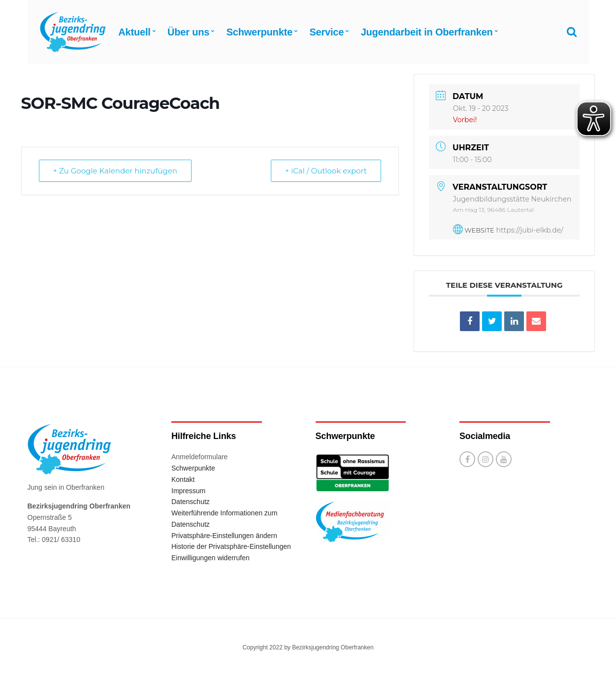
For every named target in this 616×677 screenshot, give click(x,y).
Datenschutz (191, 502)
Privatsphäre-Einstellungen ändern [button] (224, 536)
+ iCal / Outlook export (326, 171)
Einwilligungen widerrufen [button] (211, 558)
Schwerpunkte (259, 32)
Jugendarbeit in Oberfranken (427, 32)
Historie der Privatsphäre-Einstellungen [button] (231, 546)
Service (326, 32)
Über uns (188, 32)
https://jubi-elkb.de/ (530, 230)
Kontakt (183, 479)
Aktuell (134, 32)
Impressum (188, 491)
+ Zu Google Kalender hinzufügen (115, 171)
